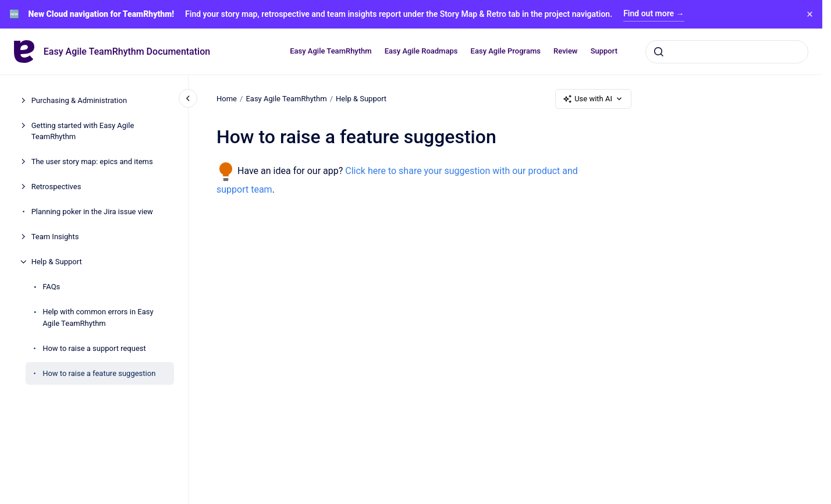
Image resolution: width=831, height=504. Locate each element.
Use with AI (593, 99)
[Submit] (659, 51)
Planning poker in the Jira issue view (92, 212)
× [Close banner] (810, 14)
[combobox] (727, 51)
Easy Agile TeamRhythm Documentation (127, 52)
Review (565, 51)
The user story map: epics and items (92, 162)
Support (604, 51)
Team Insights (55, 237)
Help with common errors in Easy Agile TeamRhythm (98, 317)
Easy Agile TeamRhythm (331, 51)
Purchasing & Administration (79, 100)
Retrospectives (56, 187)
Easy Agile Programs (506, 51)
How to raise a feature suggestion (99, 373)
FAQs (51, 287)
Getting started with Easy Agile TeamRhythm (83, 131)
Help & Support (57, 262)
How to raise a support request (94, 348)
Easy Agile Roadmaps (421, 51)
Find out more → (654, 13)
